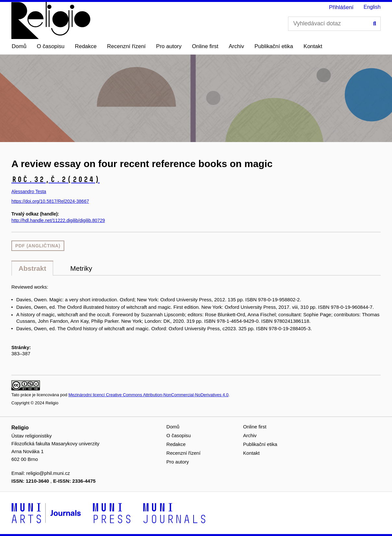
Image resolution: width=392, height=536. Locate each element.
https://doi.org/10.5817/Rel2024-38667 (50, 201)
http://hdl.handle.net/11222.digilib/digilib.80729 (58, 220)
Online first (205, 46)
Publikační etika (274, 46)
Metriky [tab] (81, 268)
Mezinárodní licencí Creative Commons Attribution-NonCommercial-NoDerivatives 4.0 (149, 395)
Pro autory (169, 46)
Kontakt (313, 46)
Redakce (86, 46)
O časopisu (51, 46)
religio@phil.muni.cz (48, 473)
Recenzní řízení (126, 46)
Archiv (236, 46)
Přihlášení (341, 7)
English (372, 7)
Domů (19, 46)
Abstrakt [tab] (32, 268)
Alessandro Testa (29, 191)
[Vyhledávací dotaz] (334, 24)
